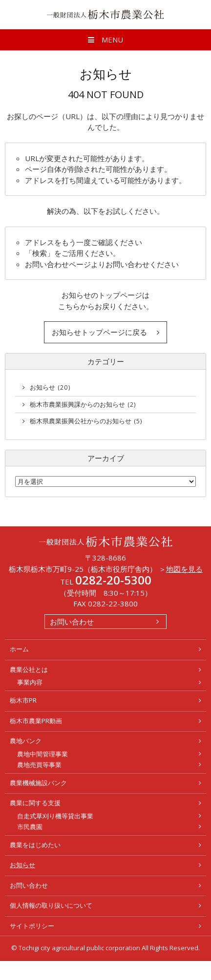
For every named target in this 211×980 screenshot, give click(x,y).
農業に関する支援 (35, 803)
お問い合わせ (72, 622)
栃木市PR (23, 700)
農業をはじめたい (35, 845)
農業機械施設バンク (38, 783)
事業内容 (30, 682)
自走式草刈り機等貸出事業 (55, 816)
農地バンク (26, 741)
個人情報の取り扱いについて (51, 905)
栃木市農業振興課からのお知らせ (83, 404)
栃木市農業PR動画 (36, 721)
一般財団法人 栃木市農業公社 (105, 15)
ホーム (19, 649)
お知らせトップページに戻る (99, 332)
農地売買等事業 (39, 765)
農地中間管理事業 (42, 754)
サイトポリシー (32, 926)
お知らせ (50, 387)
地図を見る (184, 569)
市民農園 (30, 827)
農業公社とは (29, 669)
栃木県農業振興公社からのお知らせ (86, 421)
